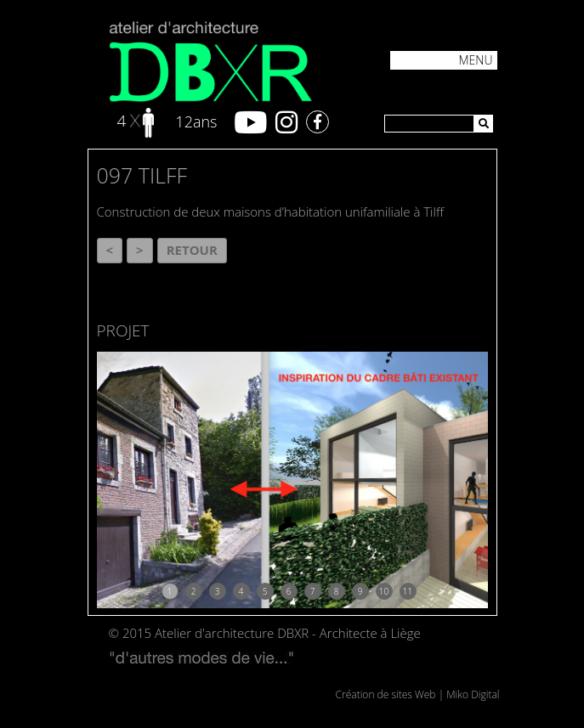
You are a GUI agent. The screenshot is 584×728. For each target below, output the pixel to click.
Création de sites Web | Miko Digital (418, 694)
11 (408, 591)
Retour (192, 250)
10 (384, 591)
